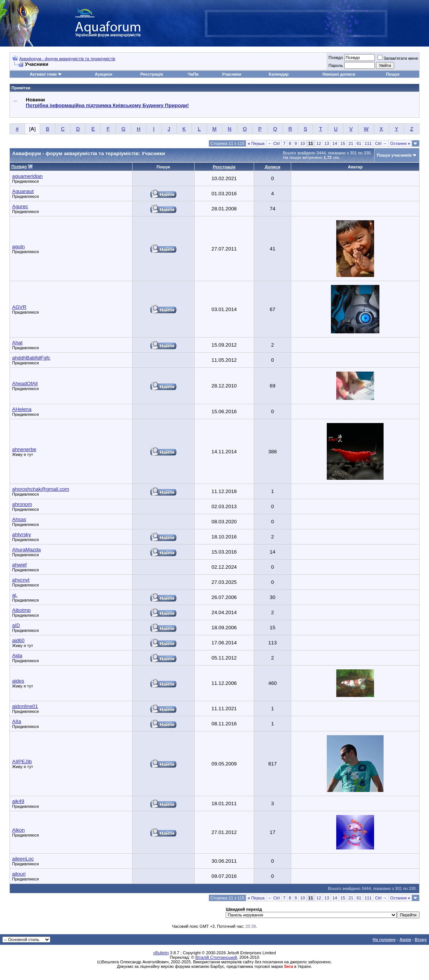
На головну (384, 940)
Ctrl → (381, 143)
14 (335, 143)
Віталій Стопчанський (216, 957)
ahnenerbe (24, 449)
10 (303, 143)
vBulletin (161, 953)
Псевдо (335, 58)
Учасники (232, 74)
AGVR (19, 307)
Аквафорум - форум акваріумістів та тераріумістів (67, 59)
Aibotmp (21, 610)
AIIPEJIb (22, 761)
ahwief (19, 565)
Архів (405, 940)
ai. (15, 595)
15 (343, 143)
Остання (400, 143)
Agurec (20, 206)
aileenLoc (23, 859)
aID (16, 625)
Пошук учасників (394, 155)
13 (327, 143)
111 (368, 143)
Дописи (272, 167)
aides (18, 681)
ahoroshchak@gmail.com (41, 489)
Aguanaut (23, 191)
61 (359, 143)
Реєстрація (152, 74)
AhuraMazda (27, 550)
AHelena (22, 409)
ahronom (22, 504)
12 (319, 143)
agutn (18, 247)
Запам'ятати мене (398, 58)
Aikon (18, 830)
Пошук (393, 74)
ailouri (19, 874)
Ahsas (19, 519)
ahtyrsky (22, 534)
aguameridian (27, 176)
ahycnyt (21, 580)
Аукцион (103, 74)
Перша (256, 143)
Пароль (335, 65)
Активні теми (43, 74)
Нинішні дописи (339, 74)
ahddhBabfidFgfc (31, 358)
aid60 (18, 640)
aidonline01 (25, 706)
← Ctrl (274, 143)
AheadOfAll (25, 383)
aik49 (18, 801)
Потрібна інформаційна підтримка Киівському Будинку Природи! (107, 105)
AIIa (17, 721)
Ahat (17, 343)
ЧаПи (193, 74)
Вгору (421, 940)
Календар (279, 74)
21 (351, 143)
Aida (17, 656)
